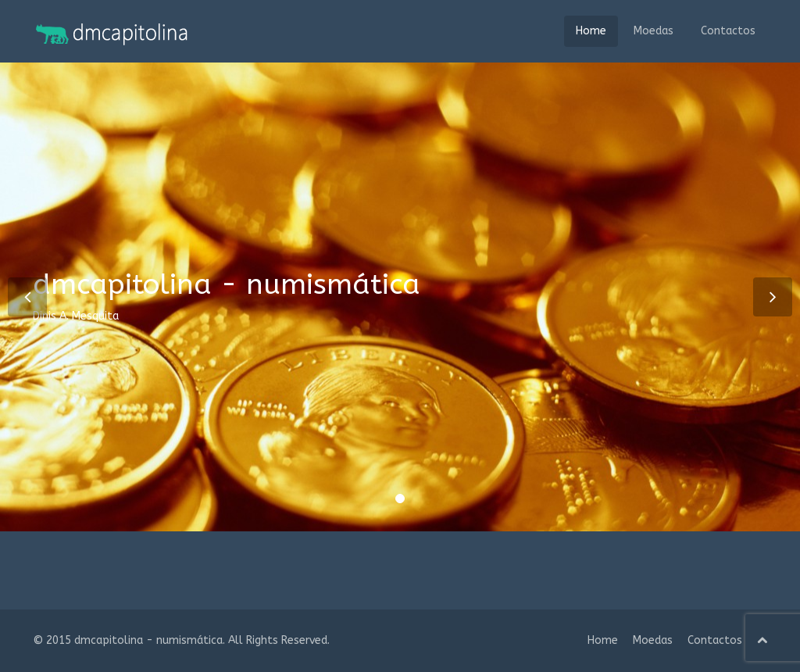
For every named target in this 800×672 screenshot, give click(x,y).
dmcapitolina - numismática (148, 640)
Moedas (654, 31)
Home (591, 31)
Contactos (728, 31)
